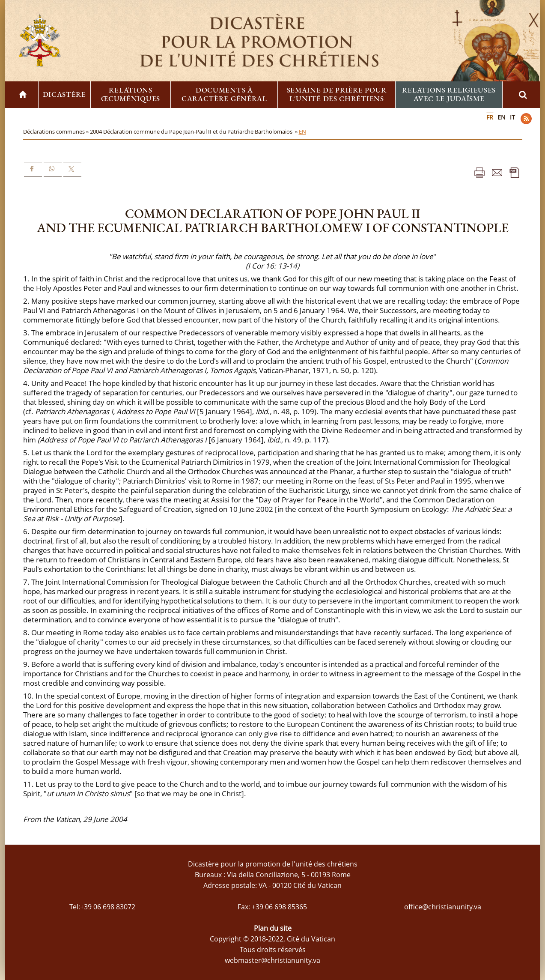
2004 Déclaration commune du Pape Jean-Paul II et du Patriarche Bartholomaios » (194, 131)
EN (502, 117)
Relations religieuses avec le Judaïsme (449, 94)
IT (512, 117)
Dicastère (64, 94)
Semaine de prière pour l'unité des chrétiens (337, 94)
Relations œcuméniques (131, 94)
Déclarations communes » (57, 131)
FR (490, 117)
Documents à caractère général (224, 94)
